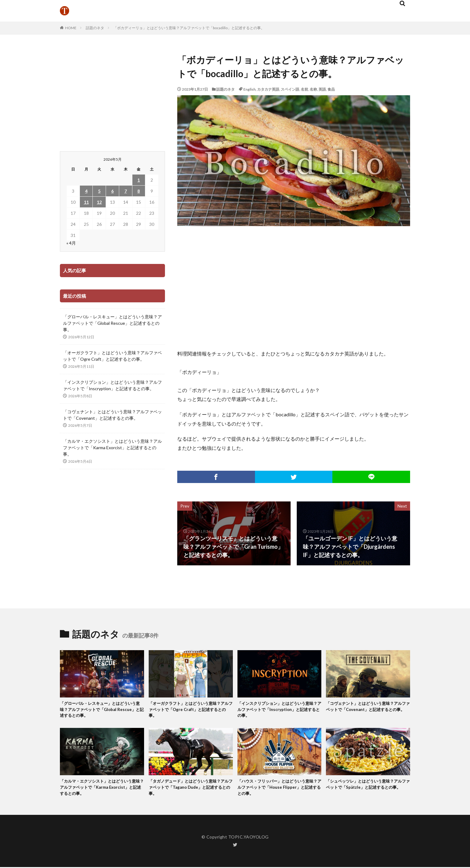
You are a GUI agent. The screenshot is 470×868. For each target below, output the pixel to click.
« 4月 (71, 243)
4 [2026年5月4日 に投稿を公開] (86, 191)
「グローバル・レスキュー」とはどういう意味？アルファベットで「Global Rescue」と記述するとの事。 (112, 323)
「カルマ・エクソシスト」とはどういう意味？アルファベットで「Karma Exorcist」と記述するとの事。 (112, 448)
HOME (71, 28)
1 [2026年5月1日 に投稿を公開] (139, 180)
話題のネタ (95, 28)
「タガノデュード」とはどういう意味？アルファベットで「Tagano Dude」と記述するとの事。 (191, 791)
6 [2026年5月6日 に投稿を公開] (112, 191)
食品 (331, 89)
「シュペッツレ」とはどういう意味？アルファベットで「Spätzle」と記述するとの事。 (367, 791)
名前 (304, 89)
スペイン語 (290, 89)
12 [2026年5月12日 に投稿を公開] (99, 202)
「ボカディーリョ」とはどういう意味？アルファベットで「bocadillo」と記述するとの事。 (189, 28)
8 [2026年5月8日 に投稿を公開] (139, 191)
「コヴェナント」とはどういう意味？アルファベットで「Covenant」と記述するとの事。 (112, 415)
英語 (322, 89)
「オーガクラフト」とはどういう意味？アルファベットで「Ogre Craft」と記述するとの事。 (112, 356)
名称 (313, 89)
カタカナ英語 (268, 89)
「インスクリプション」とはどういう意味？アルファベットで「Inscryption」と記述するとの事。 (112, 385)
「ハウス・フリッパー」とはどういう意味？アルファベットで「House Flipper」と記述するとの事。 (279, 791)
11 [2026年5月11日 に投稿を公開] (86, 202)
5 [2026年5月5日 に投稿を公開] (99, 191)
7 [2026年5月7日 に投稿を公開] (126, 191)
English (249, 89)
